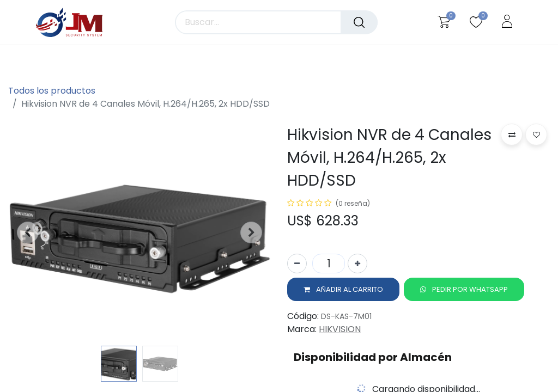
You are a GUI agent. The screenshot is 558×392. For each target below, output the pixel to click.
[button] (28, 232)
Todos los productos (52, 91)
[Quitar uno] (297, 266)
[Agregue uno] (357, 266)
